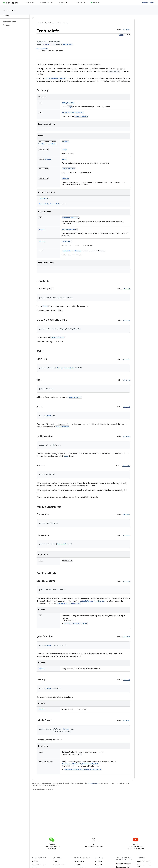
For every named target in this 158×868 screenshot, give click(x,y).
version (66, 178)
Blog (95, 3)
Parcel (78, 251)
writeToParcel (68, 251)
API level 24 (126, 466)
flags (70, 107)
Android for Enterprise (40, 865)
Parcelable (68, 44)
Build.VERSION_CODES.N (55, 78)
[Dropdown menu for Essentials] (34, 3)
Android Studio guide (124, 864)
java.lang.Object (42, 49)
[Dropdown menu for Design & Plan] (53, 3)
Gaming (56, 861)
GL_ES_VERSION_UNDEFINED (73, 112)
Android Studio (148, 3)
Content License (93, 783)
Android (35, 861)
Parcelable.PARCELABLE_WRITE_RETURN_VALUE (80, 764)
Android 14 (99, 865)
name (64, 159)
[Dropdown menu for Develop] (68, 3)
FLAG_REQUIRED (68, 103)
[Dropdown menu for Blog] (100, 3)
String (48, 159)
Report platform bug (144, 861)
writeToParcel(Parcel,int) (92, 601)
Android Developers (43, 23)
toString (66, 241)
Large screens (79, 861)
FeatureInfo (51, 144)
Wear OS (77, 865)
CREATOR (66, 142)
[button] (14, 25)
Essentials (27, 3)
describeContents (70, 218)
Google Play (78, 3)
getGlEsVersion (69, 229)
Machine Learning (59, 865)
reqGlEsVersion (81, 116)
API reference (9, 11)
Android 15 (99, 861)
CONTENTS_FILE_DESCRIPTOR (69, 604)
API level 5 (127, 29)
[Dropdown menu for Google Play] (85, 3)
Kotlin (121, 35)
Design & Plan (45, 3)
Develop (55, 23)
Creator (42, 144)
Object (48, 44)
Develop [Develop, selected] (61, 3)
